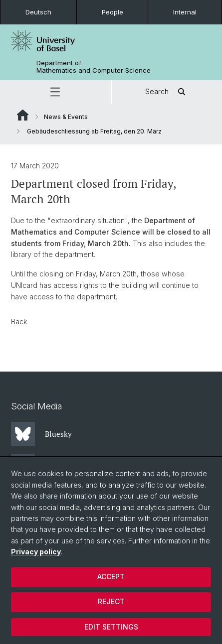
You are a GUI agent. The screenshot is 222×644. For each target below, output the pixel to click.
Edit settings (111, 627)
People (112, 12)
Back (19, 322)
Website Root (23, 115)
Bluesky (41, 434)
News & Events (66, 117)
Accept (111, 577)
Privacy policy (36, 552)
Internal (185, 12)
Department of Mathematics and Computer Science (94, 67)
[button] (55, 92)
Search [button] (167, 92)
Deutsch (38, 12)
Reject (111, 601)
